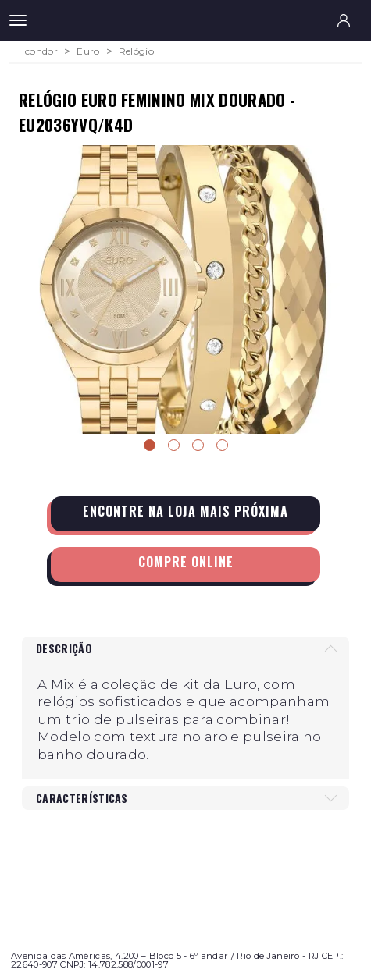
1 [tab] (150, 445)
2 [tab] (174, 445)
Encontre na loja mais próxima (185, 511)
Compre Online (186, 562)
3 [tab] (198, 445)
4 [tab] (222, 445)
